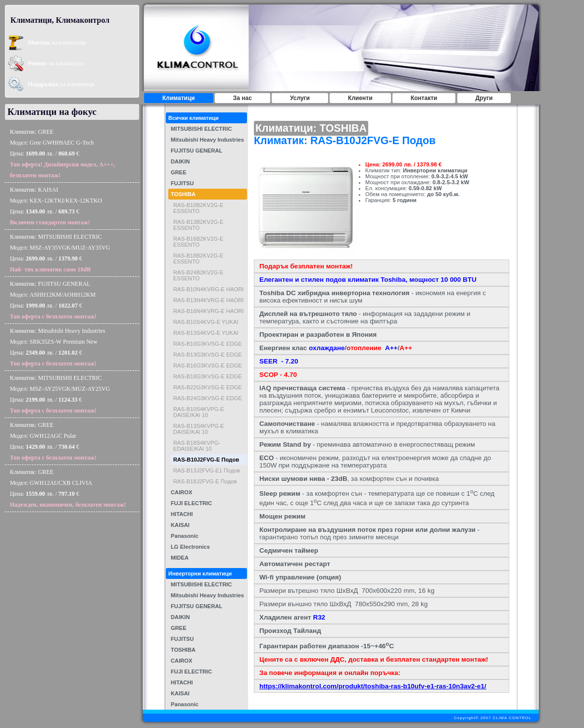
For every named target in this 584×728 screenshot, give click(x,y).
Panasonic (185, 536)
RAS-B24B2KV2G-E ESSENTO (198, 275)
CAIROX (182, 492)
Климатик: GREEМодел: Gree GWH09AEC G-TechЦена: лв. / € (63, 154)
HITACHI (182, 514)
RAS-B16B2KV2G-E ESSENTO (198, 242)
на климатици (57, 43)
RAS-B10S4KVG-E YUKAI (206, 322)
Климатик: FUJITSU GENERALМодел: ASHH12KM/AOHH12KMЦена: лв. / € (53, 300)
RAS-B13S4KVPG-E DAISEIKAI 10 (199, 429)
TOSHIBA (183, 194)
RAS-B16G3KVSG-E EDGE (208, 365)
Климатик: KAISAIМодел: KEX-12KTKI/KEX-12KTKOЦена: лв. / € (56, 206)
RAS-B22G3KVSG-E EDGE (208, 387)
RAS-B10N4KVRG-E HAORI (208, 289)
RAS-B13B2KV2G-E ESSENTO (198, 225)
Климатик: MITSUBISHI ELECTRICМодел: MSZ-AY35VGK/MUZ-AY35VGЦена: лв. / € (60, 253)
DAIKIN (180, 161)
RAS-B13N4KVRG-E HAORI (208, 300)
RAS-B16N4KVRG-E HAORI (208, 311)
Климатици (179, 98)
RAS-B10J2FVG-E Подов (206, 460)
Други (484, 98)
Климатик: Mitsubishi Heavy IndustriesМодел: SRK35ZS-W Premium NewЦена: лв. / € (58, 347)
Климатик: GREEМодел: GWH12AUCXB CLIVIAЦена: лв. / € (68, 488)
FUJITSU (182, 183)
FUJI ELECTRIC (191, 503)
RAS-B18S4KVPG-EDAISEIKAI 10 (197, 446)
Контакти (424, 98)
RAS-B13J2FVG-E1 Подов (207, 470)
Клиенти (360, 98)
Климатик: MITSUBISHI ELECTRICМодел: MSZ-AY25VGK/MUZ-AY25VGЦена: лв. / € (60, 394)
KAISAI (180, 525)
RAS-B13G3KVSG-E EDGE (208, 355)
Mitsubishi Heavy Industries (207, 140)
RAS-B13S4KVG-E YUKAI (206, 333)
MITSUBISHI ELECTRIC (201, 129)
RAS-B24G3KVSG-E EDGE (208, 398)
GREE (179, 172)
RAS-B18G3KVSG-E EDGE (208, 376)
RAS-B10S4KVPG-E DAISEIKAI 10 (199, 412)
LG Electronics (190, 547)
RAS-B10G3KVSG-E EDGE (208, 344)
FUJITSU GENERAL (196, 151)
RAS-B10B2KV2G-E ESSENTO (198, 208)
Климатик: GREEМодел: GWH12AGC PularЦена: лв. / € (53, 441)
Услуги (300, 98)
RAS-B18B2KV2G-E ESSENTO (198, 259)
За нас (243, 98)
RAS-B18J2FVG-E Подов (205, 481)
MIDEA (180, 558)
